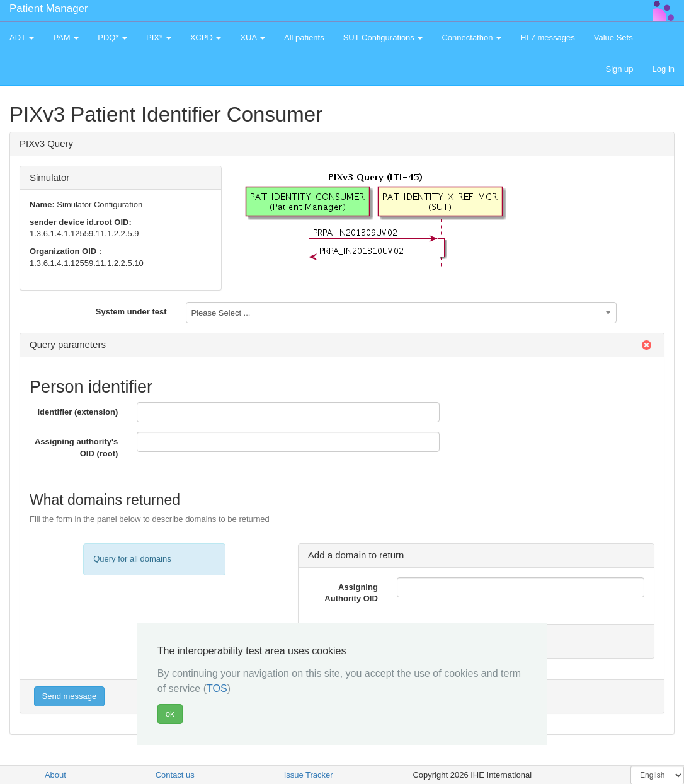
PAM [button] (66, 37)
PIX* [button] (159, 37)
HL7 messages (548, 37)
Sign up (619, 69)
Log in (664, 69)
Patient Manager (49, 9)
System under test (131, 312)
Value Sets (613, 37)
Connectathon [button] (471, 37)
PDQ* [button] (112, 37)
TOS (217, 689)
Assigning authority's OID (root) (76, 447)
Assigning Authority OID (351, 593)
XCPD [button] (206, 37)
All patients (304, 37)
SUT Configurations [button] (383, 37)
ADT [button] (22, 37)
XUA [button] (253, 37)
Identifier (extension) (77, 412)
